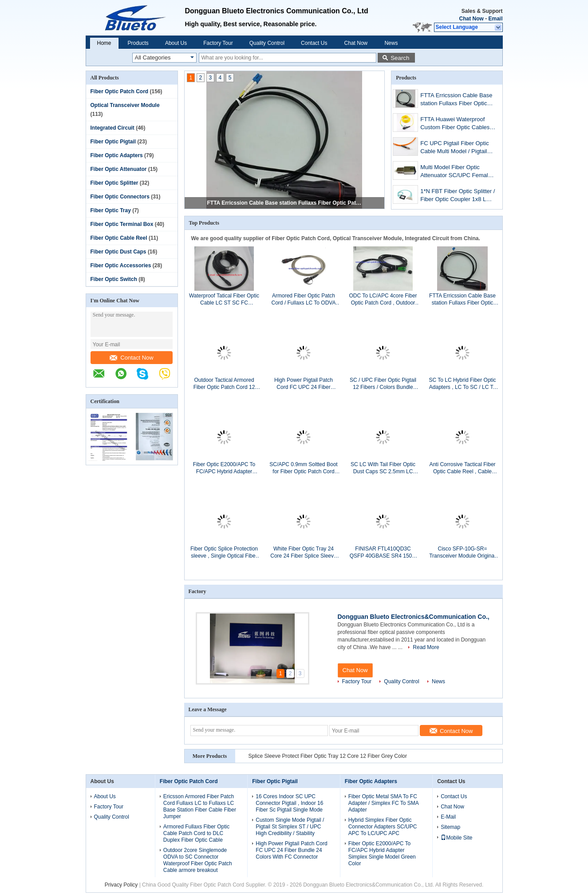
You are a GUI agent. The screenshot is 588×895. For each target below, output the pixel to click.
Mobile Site (456, 838)
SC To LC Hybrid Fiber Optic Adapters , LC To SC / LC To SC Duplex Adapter (462, 384)
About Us (176, 43)
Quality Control (267, 43)
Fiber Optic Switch (114, 279)
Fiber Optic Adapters (117, 155)
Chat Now (471, 19)
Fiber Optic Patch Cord (120, 91)
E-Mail (448, 817)
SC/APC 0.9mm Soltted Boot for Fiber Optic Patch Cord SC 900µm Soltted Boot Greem (303, 468)
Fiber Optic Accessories (121, 265)
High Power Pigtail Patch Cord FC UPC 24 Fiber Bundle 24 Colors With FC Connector (304, 384)
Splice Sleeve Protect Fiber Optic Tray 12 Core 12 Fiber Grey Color (328, 756)
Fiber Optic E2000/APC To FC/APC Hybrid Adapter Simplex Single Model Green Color (224, 468)
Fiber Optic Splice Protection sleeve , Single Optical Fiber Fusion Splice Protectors (224, 552)
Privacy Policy (121, 885)
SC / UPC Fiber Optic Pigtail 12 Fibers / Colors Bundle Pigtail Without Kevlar (383, 384)
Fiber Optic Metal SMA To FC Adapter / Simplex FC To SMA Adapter (384, 803)
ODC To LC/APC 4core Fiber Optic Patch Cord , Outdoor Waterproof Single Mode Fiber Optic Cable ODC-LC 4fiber (383, 299)
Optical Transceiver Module (125, 105)
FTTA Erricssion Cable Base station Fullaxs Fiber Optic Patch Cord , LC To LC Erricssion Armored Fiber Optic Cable (285, 203)
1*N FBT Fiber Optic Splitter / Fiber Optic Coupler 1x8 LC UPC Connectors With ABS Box (458, 196)
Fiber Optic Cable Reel (119, 238)
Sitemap (450, 827)
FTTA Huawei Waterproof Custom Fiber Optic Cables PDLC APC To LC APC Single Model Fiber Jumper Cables (455, 124)
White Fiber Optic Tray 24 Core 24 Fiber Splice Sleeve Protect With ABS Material (303, 552)
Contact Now (131, 358)
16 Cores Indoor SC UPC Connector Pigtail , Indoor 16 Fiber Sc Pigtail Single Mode (289, 803)
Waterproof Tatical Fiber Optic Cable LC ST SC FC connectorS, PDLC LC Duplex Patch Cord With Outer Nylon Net (224, 299)
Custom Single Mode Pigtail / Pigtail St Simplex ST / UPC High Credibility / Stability (290, 827)
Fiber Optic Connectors (120, 197)
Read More (426, 647)
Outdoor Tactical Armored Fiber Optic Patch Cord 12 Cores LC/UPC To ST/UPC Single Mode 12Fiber (224, 384)
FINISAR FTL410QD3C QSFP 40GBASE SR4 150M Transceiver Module (383, 552)
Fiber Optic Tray (111, 210)
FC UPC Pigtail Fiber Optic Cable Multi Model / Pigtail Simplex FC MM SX (455, 148)
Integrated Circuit (112, 128)
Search (400, 58)
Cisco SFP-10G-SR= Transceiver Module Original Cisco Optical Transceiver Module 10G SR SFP (462, 552)
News (391, 43)
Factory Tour (218, 43)
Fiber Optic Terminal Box (122, 224)
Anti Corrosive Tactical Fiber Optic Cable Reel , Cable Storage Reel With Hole (462, 468)
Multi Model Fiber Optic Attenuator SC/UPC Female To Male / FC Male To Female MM (458, 172)
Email (495, 19)
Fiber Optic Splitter (114, 183)
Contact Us (314, 43)
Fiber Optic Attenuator (119, 169)
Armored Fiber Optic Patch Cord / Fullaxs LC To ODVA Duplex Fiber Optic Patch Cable (304, 299)
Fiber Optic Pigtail (113, 142)
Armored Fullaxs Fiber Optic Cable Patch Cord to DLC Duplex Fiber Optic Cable (196, 833)
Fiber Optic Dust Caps (118, 252)
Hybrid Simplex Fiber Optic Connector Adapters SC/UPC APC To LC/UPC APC (383, 827)
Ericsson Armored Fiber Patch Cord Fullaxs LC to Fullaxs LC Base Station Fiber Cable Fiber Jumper (200, 806)
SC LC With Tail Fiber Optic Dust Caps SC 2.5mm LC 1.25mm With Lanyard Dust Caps (383, 468)
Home (104, 43)
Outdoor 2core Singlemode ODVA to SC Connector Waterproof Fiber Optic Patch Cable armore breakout (198, 860)
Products (138, 43)
